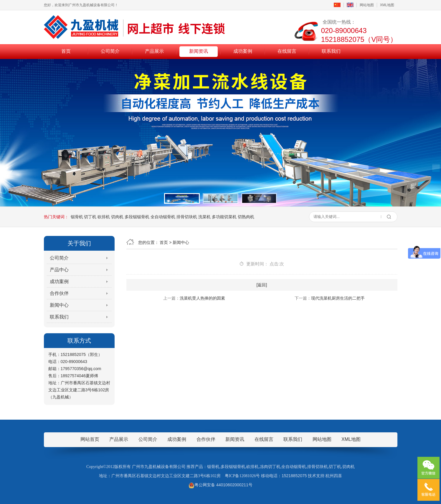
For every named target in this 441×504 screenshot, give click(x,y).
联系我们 (331, 51)
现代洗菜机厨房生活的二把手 (338, 298)
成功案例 (243, 51)
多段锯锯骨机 (137, 217)
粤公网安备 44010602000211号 (220, 485)
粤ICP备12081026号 (242, 476)
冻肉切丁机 (270, 467)
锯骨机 (77, 217)
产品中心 (59, 270)
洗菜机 (204, 217)
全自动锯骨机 (163, 217)
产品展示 (154, 51)
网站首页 (90, 439)
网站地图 (367, 5)
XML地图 (387, 5)
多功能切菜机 (224, 217)
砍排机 (104, 217)
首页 (66, 51)
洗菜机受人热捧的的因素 (202, 298)
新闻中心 (59, 305)
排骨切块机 (187, 217)
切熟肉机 (246, 217)
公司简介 (110, 51)
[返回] (262, 285)
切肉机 (117, 217)
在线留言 (287, 51)
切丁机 (90, 217)
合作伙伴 (59, 293)
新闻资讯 (199, 51)
